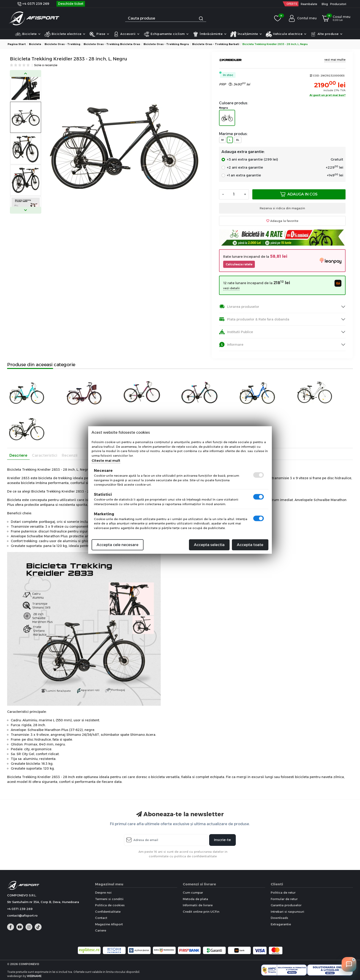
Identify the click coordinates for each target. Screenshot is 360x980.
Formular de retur (284, 899)
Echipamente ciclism (166, 34)
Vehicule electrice (286, 34)
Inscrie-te (222, 840)
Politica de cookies (110, 905)
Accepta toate (250, 545)
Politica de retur (283, 892)
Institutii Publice (236, 332)
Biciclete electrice (65, 34)
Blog (325, 4)
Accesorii (126, 34)
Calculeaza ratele (239, 264)
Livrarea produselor (239, 307)
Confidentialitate (108, 912)
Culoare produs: (234, 103)
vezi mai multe (335, 60)
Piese (99, 34)
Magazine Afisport (109, 924)
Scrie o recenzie (46, 65)
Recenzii (70, 455)
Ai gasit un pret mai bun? (328, 95)
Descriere (18, 455)
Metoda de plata (195, 899)
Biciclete (28, 34)
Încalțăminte (246, 34)
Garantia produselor (286, 905)
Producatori (338, 4)
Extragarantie (281, 924)
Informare (231, 344)
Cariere (101, 930)
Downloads (279, 918)
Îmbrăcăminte (210, 34)
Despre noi (103, 892)
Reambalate (309, 4)
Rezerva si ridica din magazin (282, 208)
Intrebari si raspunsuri (287, 912)
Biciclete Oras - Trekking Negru (166, 44)
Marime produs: (233, 134)
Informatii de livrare (198, 905)
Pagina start (17, 44)
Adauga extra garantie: (243, 152)
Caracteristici (45, 455)
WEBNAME (34, 976)
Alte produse (326, 34)
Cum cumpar (193, 892)
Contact (101, 918)
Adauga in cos (299, 194)
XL (238, 140)
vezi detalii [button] (231, 288)
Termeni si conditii (109, 899)
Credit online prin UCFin (201, 912)
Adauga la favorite (282, 221)
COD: (316, 76)
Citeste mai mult (106, 461)
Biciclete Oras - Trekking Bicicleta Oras (112, 44)
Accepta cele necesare (118, 545)
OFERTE (292, 4)
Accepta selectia (209, 545)
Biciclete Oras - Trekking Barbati (216, 44)
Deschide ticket (71, 4)
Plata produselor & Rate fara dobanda (254, 319)
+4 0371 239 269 (33, 4)
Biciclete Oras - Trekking (62, 44)
